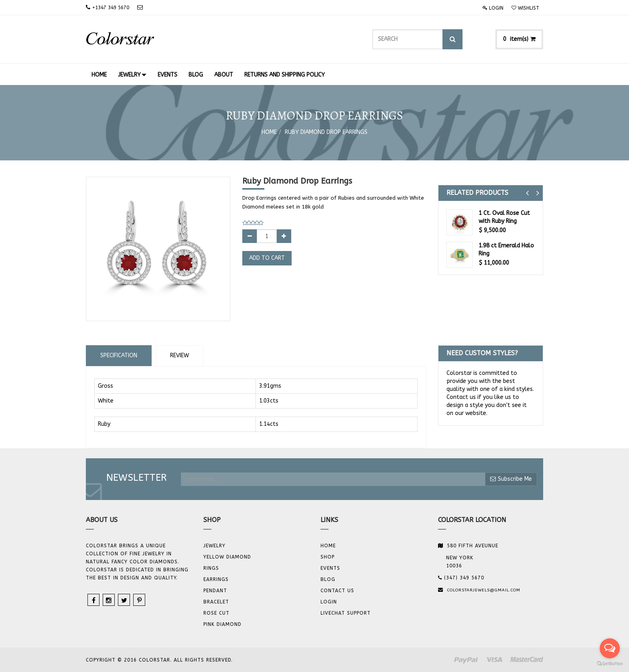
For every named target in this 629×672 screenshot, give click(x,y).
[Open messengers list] (610, 648)
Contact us (337, 591)
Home (269, 132)
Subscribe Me (511, 479)
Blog (328, 579)
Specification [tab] (119, 355)
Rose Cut (216, 613)
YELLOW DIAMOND (227, 557)
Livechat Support (346, 613)
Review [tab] (180, 355)
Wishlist (525, 8)
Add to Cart (267, 258)
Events (330, 568)
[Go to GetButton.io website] (610, 664)
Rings (211, 568)
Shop (328, 557)
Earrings (216, 579)
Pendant (215, 591)
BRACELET (216, 602)
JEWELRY (214, 546)
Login (493, 8)
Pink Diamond (222, 624)
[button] (527, 193)
